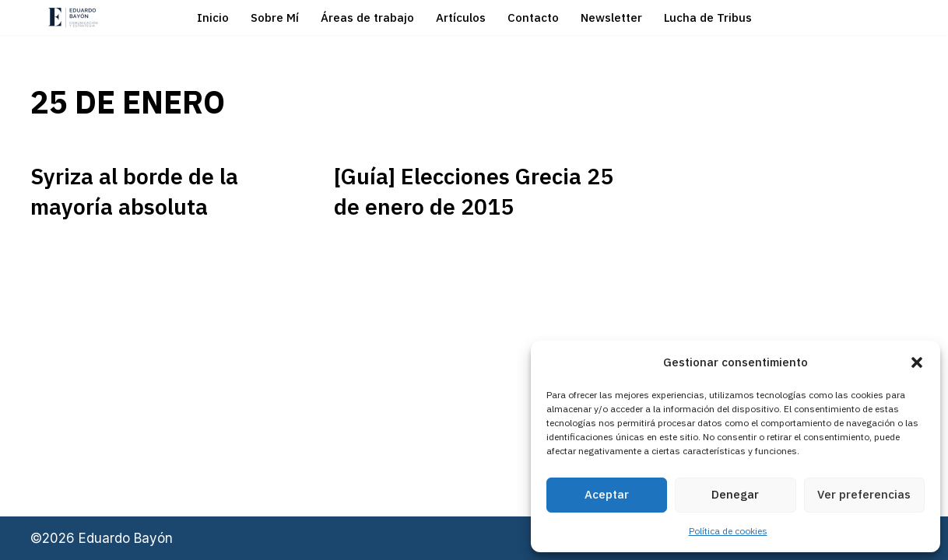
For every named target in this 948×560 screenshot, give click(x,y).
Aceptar (607, 494)
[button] (917, 362)
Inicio (213, 17)
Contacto (533, 17)
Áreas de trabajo (367, 17)
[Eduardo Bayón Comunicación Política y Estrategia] (73, 17)
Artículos (461, 17)
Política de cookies (728, 531)
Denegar (735, 494)
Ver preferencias (864, 494)
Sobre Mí (275, 17)
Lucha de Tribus (708, 17)
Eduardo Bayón (126, 538)
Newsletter (611, 17)
